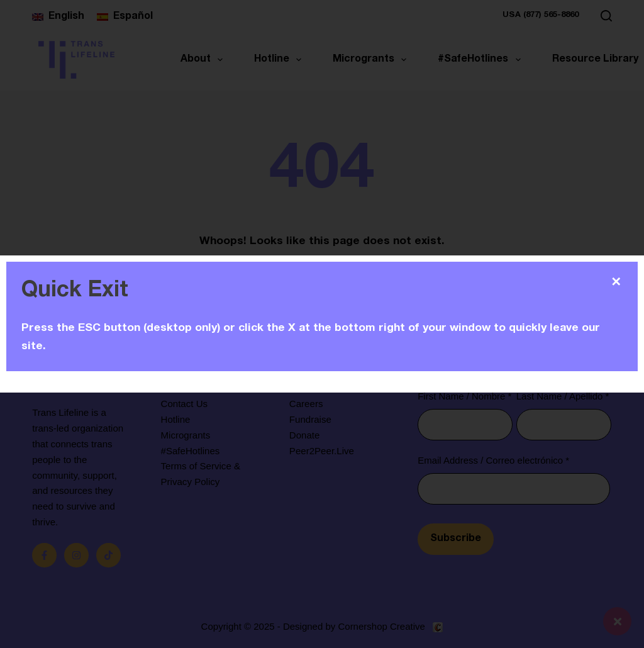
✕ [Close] (616, 282)
